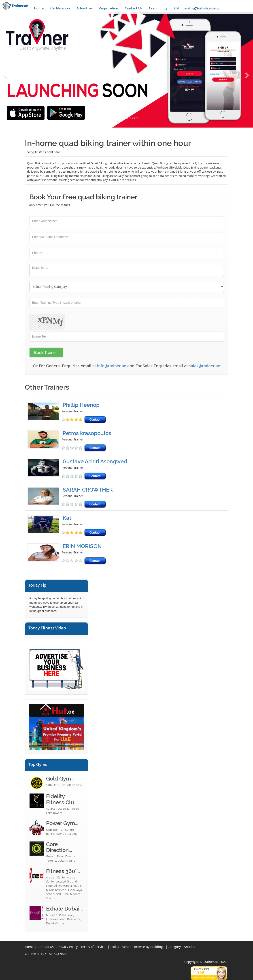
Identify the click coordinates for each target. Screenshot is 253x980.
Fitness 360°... (63, 871)
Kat (67, 518)
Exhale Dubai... (64, 909)
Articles (189, 947)
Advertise (84, 8)
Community (158, 8)
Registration (108, 8)
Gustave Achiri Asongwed (95, 461)
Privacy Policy (68, 947)
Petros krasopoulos (87, 433)
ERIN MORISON (82, 546)
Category (174, 947)
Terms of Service (93, 947)
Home (39, 8)
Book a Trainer (120, 947)
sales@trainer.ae (204, 366)
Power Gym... (62, 823)
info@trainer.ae (112, 366)
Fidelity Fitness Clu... (62, 799)
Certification (60, 8)
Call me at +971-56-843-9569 (197, 8)
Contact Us (134, 8)
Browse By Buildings (149, 947)
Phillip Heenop (81, 405)
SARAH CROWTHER (88, 490)
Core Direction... (59, 847)
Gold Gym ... (61, 779)
